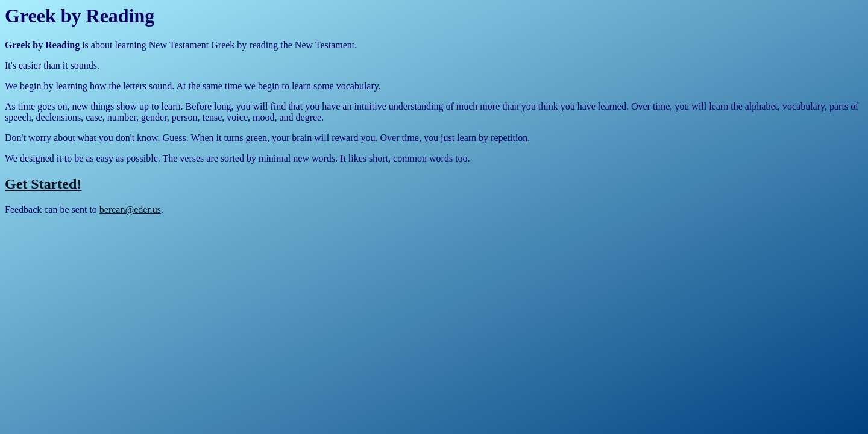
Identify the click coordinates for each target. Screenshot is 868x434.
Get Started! (43, 184)
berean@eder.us (130, 209)
